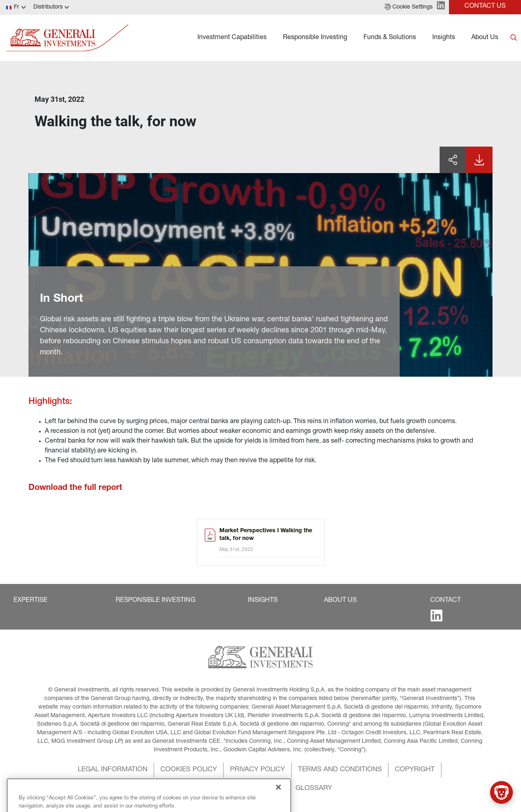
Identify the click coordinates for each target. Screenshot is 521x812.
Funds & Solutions (390, 38)
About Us (485, 38)
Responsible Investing (315, 38)
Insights (444, 38)
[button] (409, 7)
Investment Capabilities (232, 38)
